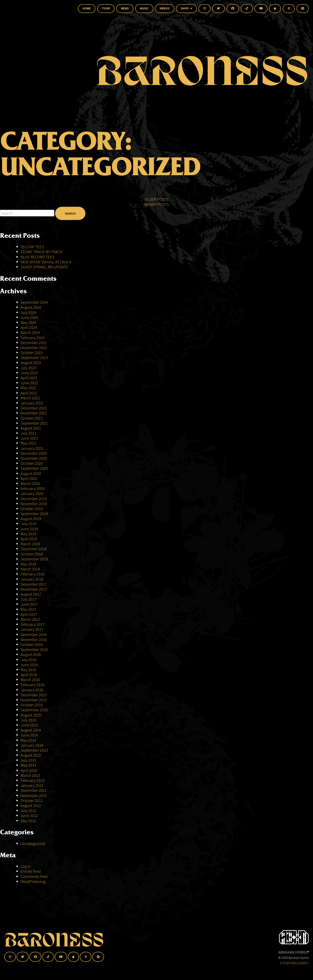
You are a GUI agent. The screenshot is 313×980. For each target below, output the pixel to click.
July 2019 (28, 524)
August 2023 (31, 363)
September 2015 (34, 710)
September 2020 (34, 468)
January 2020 (32, 493)
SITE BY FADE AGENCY (294, 963)
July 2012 (28, 810)
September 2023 (34, 358)
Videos (165, 8)
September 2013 (34, 750)
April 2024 (29, 327)
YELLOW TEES (32, 247)
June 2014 (29, 735)
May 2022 (28, 388)
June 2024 (29, 317)
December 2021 (34, 408)
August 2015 (31, 715)
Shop (186, 8)
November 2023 (34, 348)
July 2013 (28, 760)
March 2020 (30, 483)
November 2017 (34, 589)
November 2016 (34, 639)
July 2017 (28, 599)
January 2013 (32, 785)
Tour (106, 8)
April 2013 (29, 770)
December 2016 (34, 634)
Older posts (156, 210)
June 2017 (29, 604)
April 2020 (29, 478)
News (125, 8)
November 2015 (34, 700)
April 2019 (29, 539)
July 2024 (28, 312)
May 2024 (28, 322)
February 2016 (33, 685)
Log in (26, 866)
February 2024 (33, 338)
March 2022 (30, 398)
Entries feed (31, 871)
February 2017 (33, 624)
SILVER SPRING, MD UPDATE (44, 267)
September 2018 (34, 559)
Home (87, 8)
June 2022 (29, 383)
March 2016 (30, 680)
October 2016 (32, 644)
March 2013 (30, 775)
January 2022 (32, 403)
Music (144, 8)
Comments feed (34, 876)
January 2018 (32, 579)
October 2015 (32, 705)
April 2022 (29, 393)
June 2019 (29, 529)
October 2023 (32, 353)
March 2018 (30, 569)
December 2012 (34, 790)
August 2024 (31, 307)
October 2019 (32, 509)
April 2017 (29, 614)
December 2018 (34, 549)
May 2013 (28, 765)
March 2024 (30, 332)
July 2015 (28, 720)
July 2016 (28, 660)
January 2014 (32, 745)
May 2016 (28, 670)
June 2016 (29, 665)
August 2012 (31, 805)
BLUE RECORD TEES (38, 257)
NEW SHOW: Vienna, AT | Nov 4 (46, 262)
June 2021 (29, 438)
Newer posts (156, 215)
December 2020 (34, 453)
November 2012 (34, 795)
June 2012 (29, 815)
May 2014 (28, 740)
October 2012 (32, 800)
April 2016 (29, 675)
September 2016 (34, 649)
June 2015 (29, 725)
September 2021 (34, 423)
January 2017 (32, 629)
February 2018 (33, 574)
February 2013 (33, 780)
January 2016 (32, 690)
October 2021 (32, 418)
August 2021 (31, 428)
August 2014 (31, 730)
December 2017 (34, 584)
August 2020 (31, 473)
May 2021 (28, 443)
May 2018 (28, 564)
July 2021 (28, 433)
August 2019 (31, 519)
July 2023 (28, 368)
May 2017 (28, 609)
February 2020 (33, 488)
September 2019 (34, 514)
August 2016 (31, 654)
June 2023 (29, 373)
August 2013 (31, 755)
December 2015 (34, 695)
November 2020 (34, 458)
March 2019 (30, 544)
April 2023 (29, 378)
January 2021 (32, 448)
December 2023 (34, 343)
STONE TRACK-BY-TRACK (42, 252)
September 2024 (34, 302)
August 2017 (31, 594)
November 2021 (34, 413)
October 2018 (32, 554)
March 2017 (30, 619)
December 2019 (34, 499)
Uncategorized (33, 843)
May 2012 (28, 821)
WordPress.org (33, 881)
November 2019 (34, 504)
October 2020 (32, 463)
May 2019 (28, 534)
